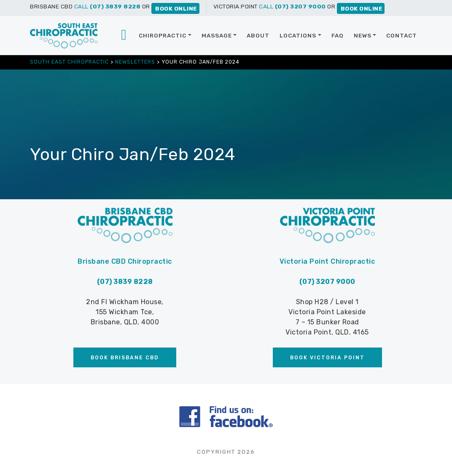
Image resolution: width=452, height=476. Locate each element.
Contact (402, 35)
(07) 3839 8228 (125, 282)
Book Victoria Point (327, 357)
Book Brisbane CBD (125, 357)
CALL (108, 6)
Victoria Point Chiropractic (327, 261)
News (363, 35)
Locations (298, 35)
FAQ (338, 35)
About (258, 35)
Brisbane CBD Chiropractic (125, 261)
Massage (217, 35)
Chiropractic (163, 35)
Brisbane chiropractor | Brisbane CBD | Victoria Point (124, 35)
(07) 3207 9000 (327, 282)
